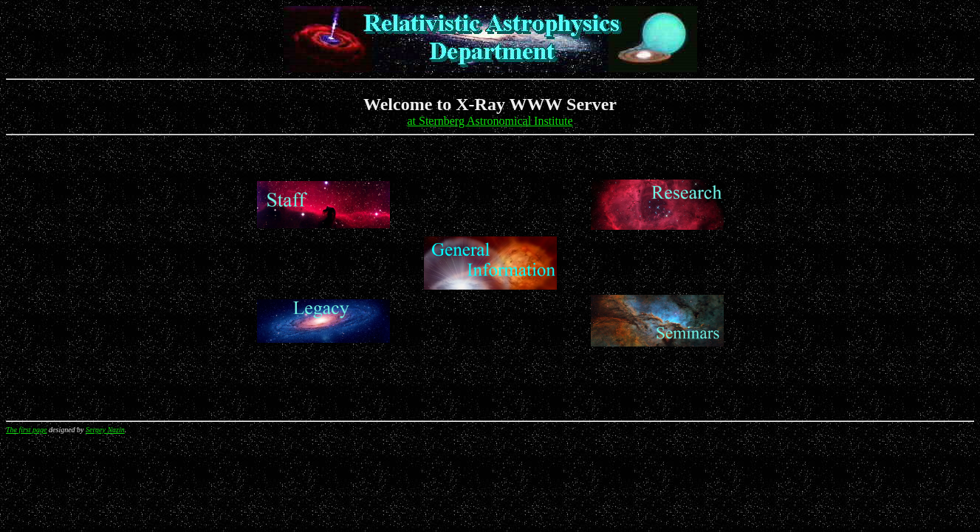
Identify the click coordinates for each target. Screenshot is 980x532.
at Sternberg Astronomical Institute (490, 121)
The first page (27, 430)
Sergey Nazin (105, 430)
